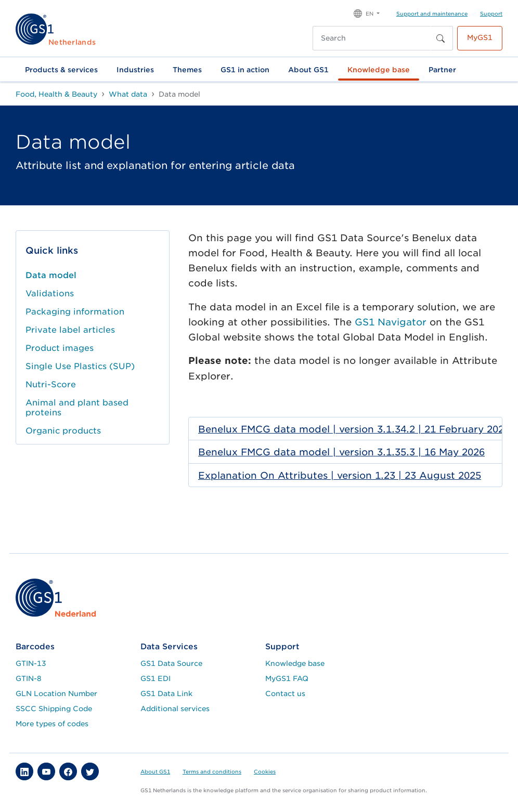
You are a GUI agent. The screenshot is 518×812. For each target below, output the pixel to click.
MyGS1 (480, 37)
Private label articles (70, 330)
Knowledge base (379, 70)
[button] (367, 13)
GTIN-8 (29, 678)
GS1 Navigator (391, 322)
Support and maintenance (432, 14)
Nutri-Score (51, 384)
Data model (51, 275)
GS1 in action (245, 70)
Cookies (265, 771)
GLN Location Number (56, 693)
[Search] (372, 38)
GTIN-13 (31, 663)
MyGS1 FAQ (287, 678)
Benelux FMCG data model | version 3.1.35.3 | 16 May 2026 (341, 452)
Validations (50, 293)
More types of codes (52, 724)
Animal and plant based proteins (77, 408)
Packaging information (75, 312)
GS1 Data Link (166, 693)
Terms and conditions (212, 771)
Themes (187, 70)
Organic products (63, 431)
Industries (135, 70)
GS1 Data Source (171, 663)
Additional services (175, 709)
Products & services (61, 70)
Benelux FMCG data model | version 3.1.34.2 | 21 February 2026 (354, 429)
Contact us (285, 693)
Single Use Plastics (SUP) (80, 366)
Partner (442, 70)
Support (491, 14)
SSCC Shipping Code (54, 709)
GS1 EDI (156, 678)
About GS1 (308, 70)
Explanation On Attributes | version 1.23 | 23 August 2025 (340, 475)
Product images (60, 348)
